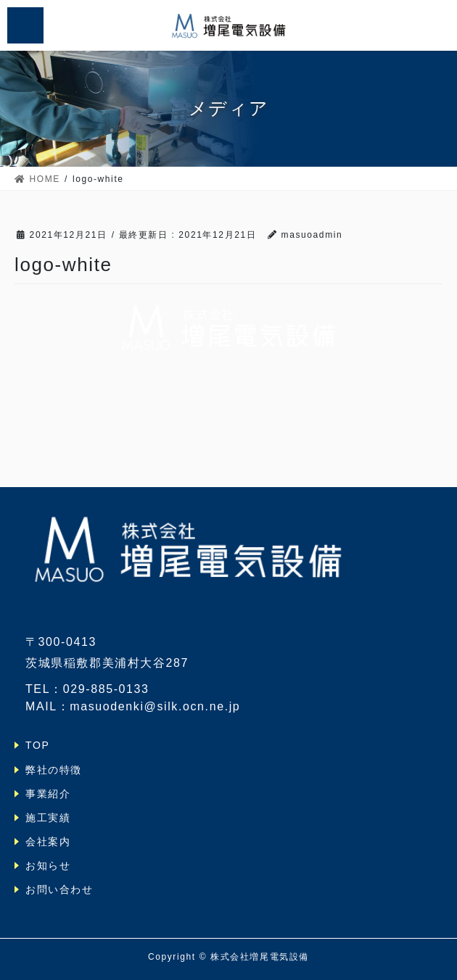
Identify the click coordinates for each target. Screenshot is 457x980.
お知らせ (48, 865)
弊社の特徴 (54, 770)
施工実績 (48, 818)
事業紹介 (48, 794)
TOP (37, 745)
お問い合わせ (59, 889)
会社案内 (48, 842)
